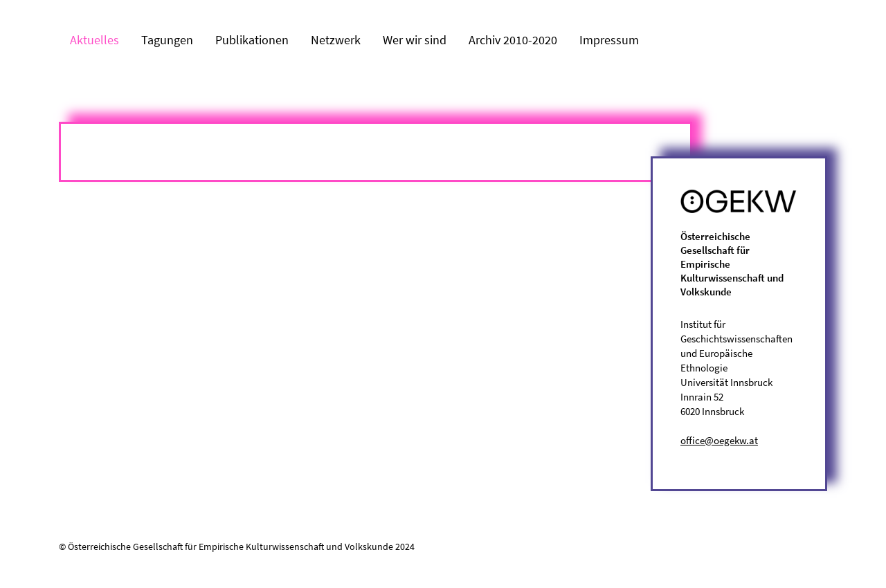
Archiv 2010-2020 (513, 40)
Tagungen (167, 40)
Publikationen (252, 40)
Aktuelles (94, 40)
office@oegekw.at (719, 440)
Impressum (609, 40)
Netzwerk (336, 40)
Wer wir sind (415, 40)
